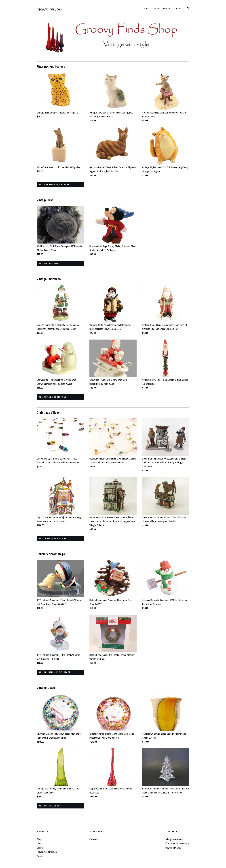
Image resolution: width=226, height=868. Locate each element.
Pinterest (94, 839)
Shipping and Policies (47, 852)
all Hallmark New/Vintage (55, 672)
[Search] (188, 9)
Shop (147, 9)
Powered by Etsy (173, 848)
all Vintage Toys (49, 263)
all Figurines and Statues (55, 185)
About (156, 9)
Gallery (167, 9)
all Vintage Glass (50, 806)
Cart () (178, 9)
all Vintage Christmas (53, 397)
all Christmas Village (53, 539)
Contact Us (42, 856)
